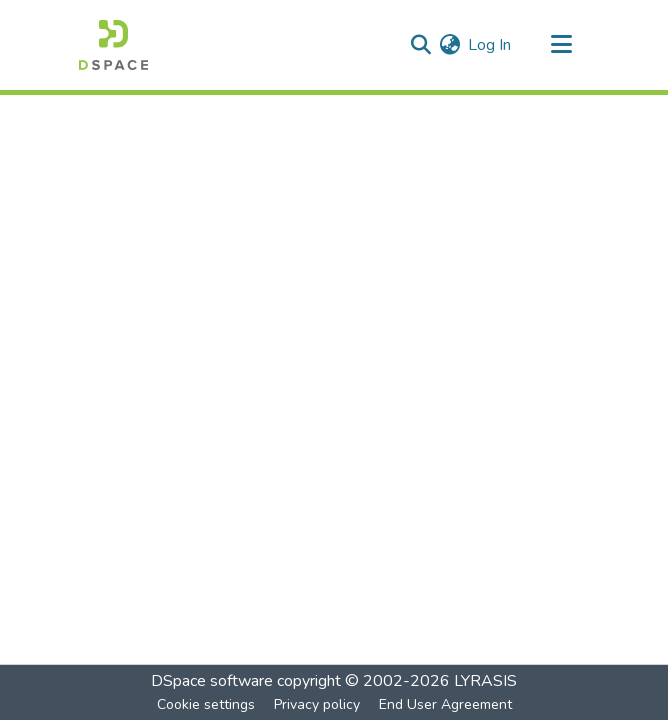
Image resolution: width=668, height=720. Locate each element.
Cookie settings (206, 704)
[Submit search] (420, 45)
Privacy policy (317, 704)
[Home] (113, 45)
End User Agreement (445, 704)
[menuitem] (449, 45)
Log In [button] (490, 45)
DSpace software (212, 681)
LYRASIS (485, 681)
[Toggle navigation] (561, 45)
